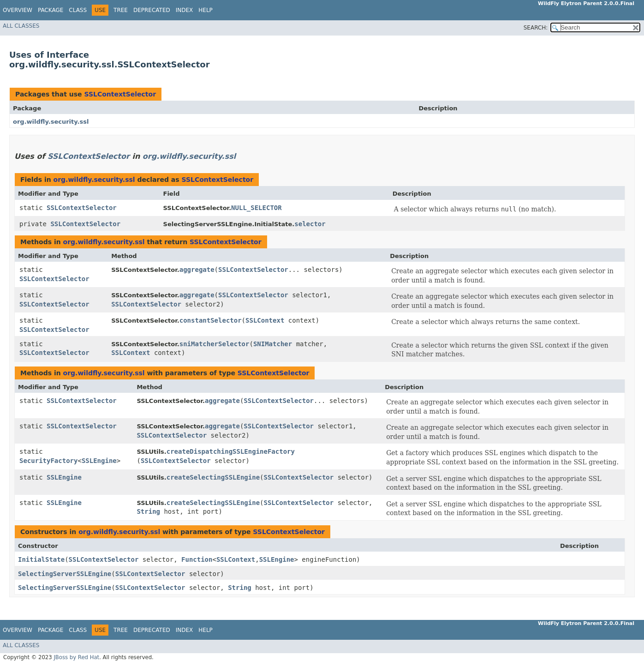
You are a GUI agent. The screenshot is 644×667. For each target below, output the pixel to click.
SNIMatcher (273, 344)
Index (185, 10)
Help (206, 10)
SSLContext (265, 320)
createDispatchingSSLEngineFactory (231, 451)
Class (78, 10)
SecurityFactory (48, 461)
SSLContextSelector (120, 94)
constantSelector (211, 320)
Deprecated (152, 10)
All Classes (21, 26)
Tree (121, 10)
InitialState (41, 559)
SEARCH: (536, 28)
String (148, 511)
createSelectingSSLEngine (213, 477)
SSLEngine (99, 461)
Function (197, 559)
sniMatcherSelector (215, 344)
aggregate (197, 270)
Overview (18, 10)
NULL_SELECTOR (256, 208)
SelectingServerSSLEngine (65, 574)
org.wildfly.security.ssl (51, 122)
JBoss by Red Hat (76, 657)
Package (51, 10)
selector (310, 224)
